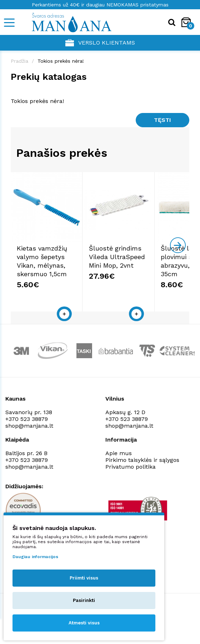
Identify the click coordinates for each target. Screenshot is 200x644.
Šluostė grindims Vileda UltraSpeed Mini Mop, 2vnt (142, 276)
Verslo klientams (100, 43)
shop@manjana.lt (29, 436)
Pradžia (19, 61)
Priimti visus (84, 578)
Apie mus (119, 463)
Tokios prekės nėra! (61, 61)
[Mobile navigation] (9, 23)
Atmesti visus (84, 623)
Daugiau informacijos (35, 557)
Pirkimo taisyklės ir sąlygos (142, 470)
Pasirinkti (84, 600)
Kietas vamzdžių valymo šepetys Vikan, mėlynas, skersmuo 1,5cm (53, 276)
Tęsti (162, 120)
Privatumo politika (131, 477)
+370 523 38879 (27, 429)
